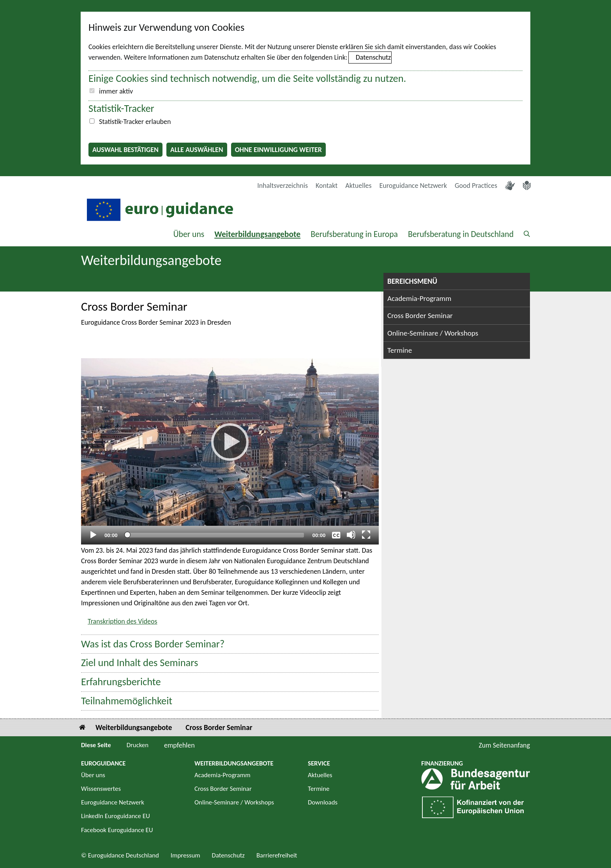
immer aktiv (116, 91)
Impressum (185, 855)
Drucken (138, 745)
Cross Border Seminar (420, 316)
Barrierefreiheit (277, 855)
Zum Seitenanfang (504, 745)
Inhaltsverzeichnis (283, 186)
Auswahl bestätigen (125, 150)
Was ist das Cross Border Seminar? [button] (153, 644)
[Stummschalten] (351, 535)
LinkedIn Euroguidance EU (116, 816)
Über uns (189, 234)
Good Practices (476, 186)
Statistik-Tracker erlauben (135, 122)
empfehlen (179, 745)
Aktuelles (358, 186)
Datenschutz (373, 57)
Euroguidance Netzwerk (413, 186)
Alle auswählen (197, 150)
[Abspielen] (230, 442)
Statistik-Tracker (121, 108)
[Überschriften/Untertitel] (336, 535)
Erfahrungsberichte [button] (121, 682)
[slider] (215, 535)
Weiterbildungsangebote (257, 234)
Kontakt (327, 186)
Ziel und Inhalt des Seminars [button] (140, 663)
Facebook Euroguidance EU (117, 830)
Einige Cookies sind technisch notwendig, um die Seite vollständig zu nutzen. (247, 78)
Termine (400, 350)
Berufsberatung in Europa (354, 234)
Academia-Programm (419, 298)
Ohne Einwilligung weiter (278, 150)
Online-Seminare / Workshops (433, 333)
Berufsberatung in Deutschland (461, 234)
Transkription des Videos (123, 621)
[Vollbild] (366, 535)
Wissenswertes (101, 789)
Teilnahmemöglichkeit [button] (127, 701)
